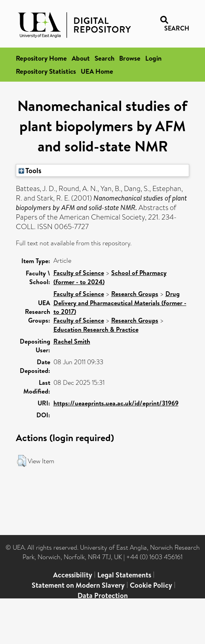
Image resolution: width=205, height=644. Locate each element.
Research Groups (135, 294)
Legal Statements (124, 575)
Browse (130, 58)
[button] (22, 461)
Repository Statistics (46, 71)
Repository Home (41, 58)
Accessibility (73, 575)
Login (153, 58)
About (81, 58)
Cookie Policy (151, 585)
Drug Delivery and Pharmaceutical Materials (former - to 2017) (120, 303)
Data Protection (103, 595)
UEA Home (97, 71)
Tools (30, 170)
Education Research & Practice (96, 329)
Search (104, 58)
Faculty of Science (79, 273)
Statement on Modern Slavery (78, 585)
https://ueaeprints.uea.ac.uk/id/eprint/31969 (116, 403)
